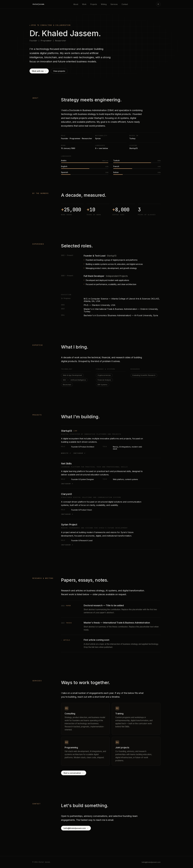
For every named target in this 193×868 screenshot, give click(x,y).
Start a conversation (74, 773)
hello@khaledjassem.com (76, 828)
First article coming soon (96, 640)
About (76, 4)
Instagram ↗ (79, 453)
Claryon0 (66, 494)
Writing (104, 4)
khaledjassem (39, 4)
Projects (94, 4)
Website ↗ (66, 453)
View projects (59, 71)
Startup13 (67, 431)
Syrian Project (69, 525)
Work (84, 4)
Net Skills (66, 464)
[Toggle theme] (158, 4)
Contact (125, 4)
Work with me (39, 71)
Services (114, 4)
